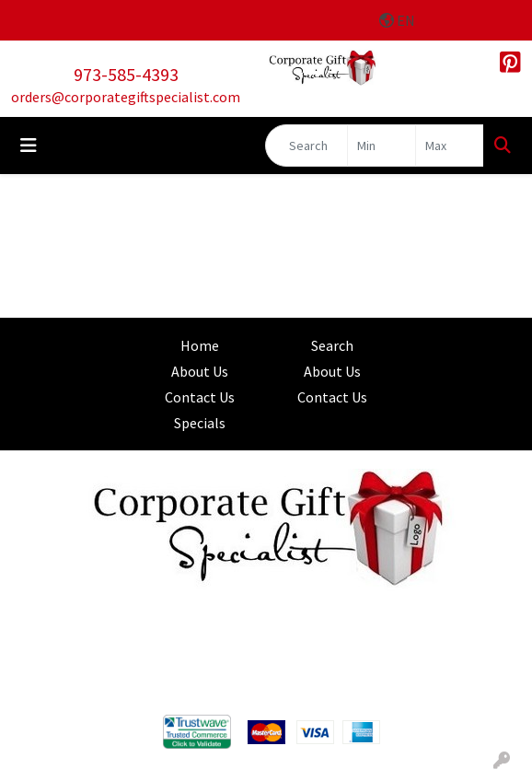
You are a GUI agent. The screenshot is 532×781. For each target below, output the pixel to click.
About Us (200, 371)
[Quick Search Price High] (450, 146)
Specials (200, 423)
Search (332, 345)
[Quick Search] (306, 146)
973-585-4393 (126, 74)
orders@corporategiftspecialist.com (126, 97)
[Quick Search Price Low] (382, 146)
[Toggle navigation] (29, 146)
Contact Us (200, 397)
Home (200, 345)
